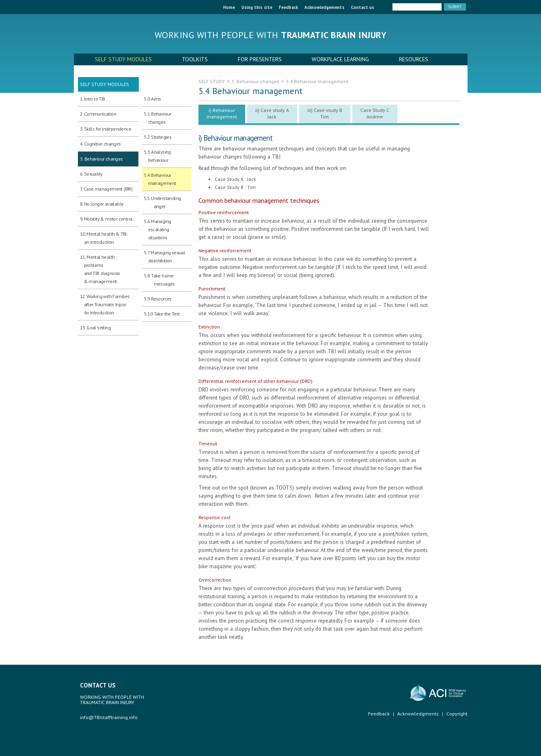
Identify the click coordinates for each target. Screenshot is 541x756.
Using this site (257, 7)
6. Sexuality (91, 174)
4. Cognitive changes (100, 144)
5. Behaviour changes (102, 159)
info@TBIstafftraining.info (109, 717)
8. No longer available (102, 204)
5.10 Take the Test (162, 314)
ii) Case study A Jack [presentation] (272, 113)
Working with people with (271, 35)
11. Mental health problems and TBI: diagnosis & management (100, 269)
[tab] (222, 114)
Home (229, 7)
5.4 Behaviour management (160, 179)
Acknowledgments (418, 714)
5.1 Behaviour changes (158, 118)
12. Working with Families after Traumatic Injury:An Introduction (105, 304)
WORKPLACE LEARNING (340, 59)
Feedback (288, 7)
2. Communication (98, 114)
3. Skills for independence (106, 129)
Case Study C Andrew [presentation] (375, 113)
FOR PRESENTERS (260, 59)
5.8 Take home (159, 280)
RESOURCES (414, 59)
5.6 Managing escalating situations (158, 229)
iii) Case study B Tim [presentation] (325, 113)
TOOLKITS (195, 59)
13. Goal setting (95, 328)
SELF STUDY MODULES (123, 59)
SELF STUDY (212, 81)
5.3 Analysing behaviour (157, 156)
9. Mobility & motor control (106, 219)
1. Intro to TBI (93, 99)
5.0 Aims (153, 99)
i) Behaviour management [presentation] (222, 113)
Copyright (457, 714)
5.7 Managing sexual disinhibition (165, 257)
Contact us (363, 7)
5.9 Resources (158, 299)
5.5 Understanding (163, 203)
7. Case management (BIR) (106, 189)
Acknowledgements (324, 7)
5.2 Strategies (158, 137)
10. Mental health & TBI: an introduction (104, 238)
